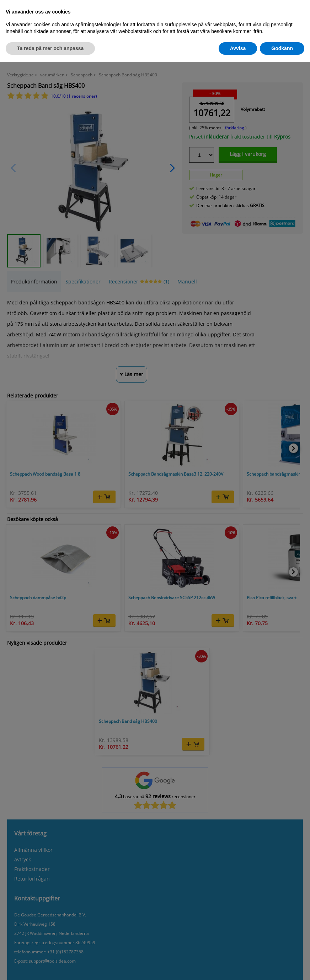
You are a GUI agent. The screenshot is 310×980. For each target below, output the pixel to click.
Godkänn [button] (282, 48)
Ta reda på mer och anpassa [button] (50, 48)
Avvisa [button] (238, 48)
